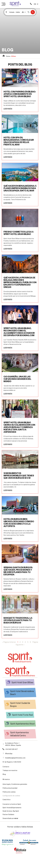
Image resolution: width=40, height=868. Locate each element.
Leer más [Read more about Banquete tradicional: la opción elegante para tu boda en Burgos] (8, 635)
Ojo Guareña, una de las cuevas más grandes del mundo (17, 379)
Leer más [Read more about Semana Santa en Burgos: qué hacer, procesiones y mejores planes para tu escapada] (8, 589)
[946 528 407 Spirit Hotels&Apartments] (31, 4)
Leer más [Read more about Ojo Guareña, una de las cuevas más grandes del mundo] (8, 394)
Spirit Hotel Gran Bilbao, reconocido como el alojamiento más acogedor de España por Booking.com (19, 332)
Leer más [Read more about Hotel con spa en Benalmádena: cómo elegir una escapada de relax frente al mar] (8, 157)
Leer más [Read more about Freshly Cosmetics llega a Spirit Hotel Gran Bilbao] (8, 249)
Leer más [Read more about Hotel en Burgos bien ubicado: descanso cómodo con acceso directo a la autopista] (8, 539)
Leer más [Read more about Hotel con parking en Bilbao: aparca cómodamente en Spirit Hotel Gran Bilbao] (8, 109)
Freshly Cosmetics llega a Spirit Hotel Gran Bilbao (19, 233)
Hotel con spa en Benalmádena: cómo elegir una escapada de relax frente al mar (19, 141)
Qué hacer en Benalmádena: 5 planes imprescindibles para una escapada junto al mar (20, 188)
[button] (33, 12)
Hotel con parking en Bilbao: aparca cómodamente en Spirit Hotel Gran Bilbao (20, 94)
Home (8, 56)
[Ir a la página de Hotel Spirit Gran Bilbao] (15, 4)
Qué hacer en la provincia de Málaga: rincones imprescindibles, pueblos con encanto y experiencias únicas (20, 282)
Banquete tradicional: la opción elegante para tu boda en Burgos (18, 620)
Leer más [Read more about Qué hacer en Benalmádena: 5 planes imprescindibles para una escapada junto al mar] (8, 203)
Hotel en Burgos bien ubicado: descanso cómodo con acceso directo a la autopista (19, 523)
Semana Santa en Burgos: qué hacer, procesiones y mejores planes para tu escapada (18, 571)
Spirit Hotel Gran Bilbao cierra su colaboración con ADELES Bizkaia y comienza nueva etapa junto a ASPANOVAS (19, 427)
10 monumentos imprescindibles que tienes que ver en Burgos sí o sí (19, 476)
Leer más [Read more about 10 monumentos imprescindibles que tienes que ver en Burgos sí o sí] (8, 490)
